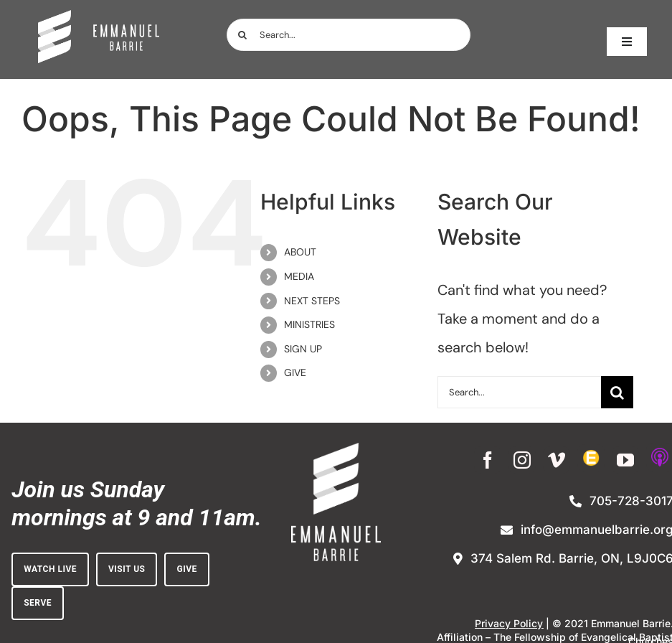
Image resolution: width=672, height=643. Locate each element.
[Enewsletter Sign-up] (591, 458)
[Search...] (349, 35)
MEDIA (299, 276)
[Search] (243, 35)
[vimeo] (557, 460)
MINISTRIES (309, 324)
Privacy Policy (509, 623)
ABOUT (300, 252)
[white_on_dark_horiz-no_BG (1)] (99, 17)
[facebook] (488, 460)
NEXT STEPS (312, 301)
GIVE (295, 372)
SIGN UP (303, 349)
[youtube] (625, 460)
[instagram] (522, 460)
